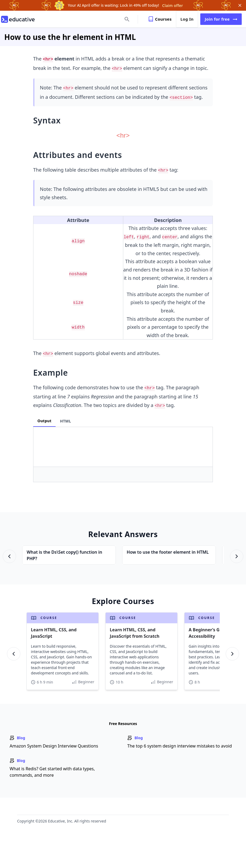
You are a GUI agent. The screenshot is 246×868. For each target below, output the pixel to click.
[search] (128, 19)
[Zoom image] (123, 136)
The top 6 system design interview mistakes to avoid (180, 746)
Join (221, 19)
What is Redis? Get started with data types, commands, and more (52, 772)
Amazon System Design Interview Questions (54, 746)
